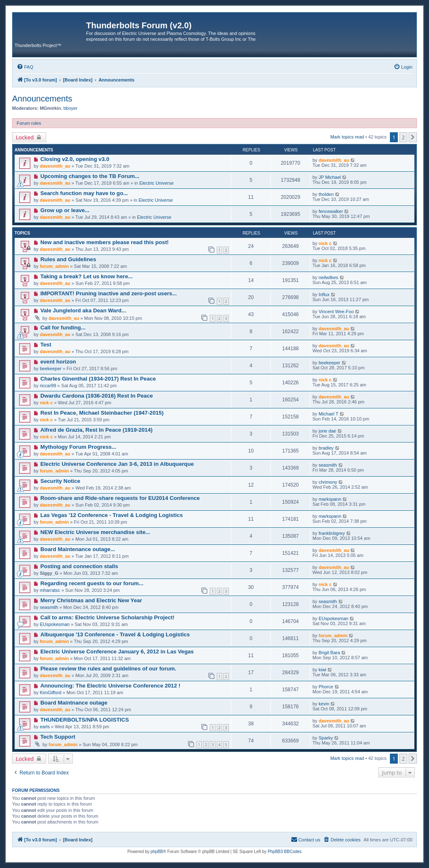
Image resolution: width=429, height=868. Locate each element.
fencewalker (331, 211)
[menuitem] (25, 67)
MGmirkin (51, 108)
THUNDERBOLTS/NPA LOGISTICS (85, 720)
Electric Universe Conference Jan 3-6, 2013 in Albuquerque (117, 464)
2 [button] (403, 137)
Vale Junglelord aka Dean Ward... (83, 310)
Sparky (326, 738)
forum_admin (55, 266)
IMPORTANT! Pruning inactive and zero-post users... (109, 293)
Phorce (326, 687)
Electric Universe (157, 183)
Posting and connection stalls (79, 566)
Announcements (42, 99)
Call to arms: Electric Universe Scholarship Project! (107, 617)
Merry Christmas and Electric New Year (91, 600)
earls (45, 727)
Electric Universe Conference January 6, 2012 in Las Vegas (117, 652)
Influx (324, 294)
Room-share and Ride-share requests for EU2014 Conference (120, 498)
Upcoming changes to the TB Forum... (90, 176)
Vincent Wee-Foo (336, 312)
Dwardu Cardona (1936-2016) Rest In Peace (97, 396)
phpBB (157, 852)
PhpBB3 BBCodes (285, 852)
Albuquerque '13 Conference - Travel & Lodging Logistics (115, 634)
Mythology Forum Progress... (78, 447)
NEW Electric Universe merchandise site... (95, 532)
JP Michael (330, 177)
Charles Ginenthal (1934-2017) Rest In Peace (98, 379)
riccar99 (48, 386)
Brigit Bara (329, 653)
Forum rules (29, 123)
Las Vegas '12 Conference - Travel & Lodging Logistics (112, 515)
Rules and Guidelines (68, 259)
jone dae (327, 431)
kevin (324, 704)
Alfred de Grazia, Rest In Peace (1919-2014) (97, 430)
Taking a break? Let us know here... (87, 276)
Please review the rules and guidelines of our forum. (108, 669)
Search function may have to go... (84, 193)
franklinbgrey (332, 533)
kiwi (322, 670)
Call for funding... (63, 328)
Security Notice (60, 481)
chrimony (328, 482)
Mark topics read (347, 137)
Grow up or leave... (65, 210)
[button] (413, 137)
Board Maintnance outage (74, 703)
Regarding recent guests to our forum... (92, 583)
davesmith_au (55, 166)
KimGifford (51, 692)
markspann (330, 499)
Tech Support (58, 737)
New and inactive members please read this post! (105, 242)
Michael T (329, 414)
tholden (326, 194)
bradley (326, 448)
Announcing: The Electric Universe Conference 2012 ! (110, 686)
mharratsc (50, 590)
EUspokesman (55, 624)
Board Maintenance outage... (78, 549)
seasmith (328, 465)
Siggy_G (49, 573)
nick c (325, 243)
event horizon (58, 362)
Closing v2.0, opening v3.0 (75, 159)
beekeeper (51, 368)
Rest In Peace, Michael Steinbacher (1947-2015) (102, 413)
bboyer (70, 108)
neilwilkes (329, 277)
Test (46, 345)
